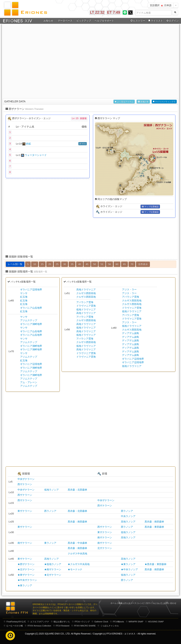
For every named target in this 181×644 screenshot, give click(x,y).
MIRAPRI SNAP (136, 622)
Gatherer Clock (101, 622)
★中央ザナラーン (27, 580)
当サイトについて (154, 603)
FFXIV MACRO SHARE (85, 626)
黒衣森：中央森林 (77, 543)
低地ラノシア (52, 490)
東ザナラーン (25, 511)
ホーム (114, 603)
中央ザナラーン (26, 479)
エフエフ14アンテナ (40, 622)
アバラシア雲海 (85, 302)
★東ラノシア (128, 564)
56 (109, 264)
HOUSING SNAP (156, 622)
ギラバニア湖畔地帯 (31, 324)
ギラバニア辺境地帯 (31, 290)
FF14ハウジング (82, 622)
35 (72, 264)
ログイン (172, 21)
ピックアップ (84, 21)
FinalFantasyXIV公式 (16, 622)
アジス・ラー (129, 290)
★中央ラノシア (129, 569)
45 (87, 264)
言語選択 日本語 (161, 5)
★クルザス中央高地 (79, 564)
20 (50, 264)
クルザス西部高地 (86, 293)
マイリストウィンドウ (164, 102)
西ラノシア (50, 511)
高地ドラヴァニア (86, 290)
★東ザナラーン (26, 575)
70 (132, 264)
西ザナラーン (25, 484)
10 (35, 264)
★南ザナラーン (53, 569)
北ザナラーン (105, 548)
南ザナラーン (105, 537)
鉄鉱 (29, 144)
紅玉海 (24, 297)
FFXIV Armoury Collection (39, 626)
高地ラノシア (128, 522)
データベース (65, 21)
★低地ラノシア (53, 564)
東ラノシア (50, 543)
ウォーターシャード (36, 155)
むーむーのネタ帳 (15, 626)
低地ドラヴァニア (86, 309)
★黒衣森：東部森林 (156, 564)
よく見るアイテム (124, 102)
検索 (120, 603)
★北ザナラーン (26, 569)
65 (124, 264)
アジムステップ (29, 320)
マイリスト (155, 21)
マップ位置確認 (150, 207)
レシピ (141, 603)
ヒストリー (137, 21)
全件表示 (143, 264)
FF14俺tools (118, 622)
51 (102, 264)
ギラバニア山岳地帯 (31, 308)
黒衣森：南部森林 (77, 522)
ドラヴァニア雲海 (86, 306)
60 (117, 264)
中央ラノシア (128, 516)
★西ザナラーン (26, 564)
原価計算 (143, 102)
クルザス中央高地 (77, 554)
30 (65, 264)
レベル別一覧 (15, 264)
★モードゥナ (75, 569)
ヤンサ (24, 293)
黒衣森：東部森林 (154, 527)
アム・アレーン (29, 382)
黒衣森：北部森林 (77, 490)
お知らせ (48, 21)
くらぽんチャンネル (110, 626)
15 (42, 264)
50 (94, 264)
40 (79, 264)
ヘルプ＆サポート (104, 21)
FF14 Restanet (63, 626)
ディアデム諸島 (131, 333)
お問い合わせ (170, 603)
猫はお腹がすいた (62, 622)
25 (57, 264)
